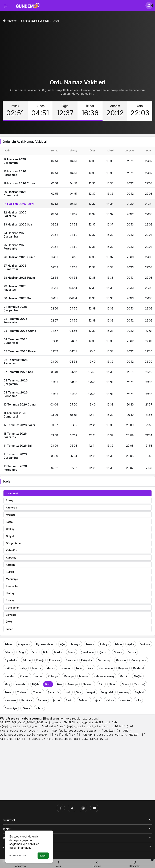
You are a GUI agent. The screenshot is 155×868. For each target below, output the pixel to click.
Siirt (101, 684)
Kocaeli (25, 676)
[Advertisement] (77, 49)
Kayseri (123, 668)
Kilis (138, 700)
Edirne (27, 660)
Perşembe (12, 586)
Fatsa (9, 522)
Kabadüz (11, 550)
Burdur (58, 652)
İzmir (79, 668)
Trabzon (22, 692)
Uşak (68, 692)
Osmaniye (11, 708)
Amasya (75, 644)
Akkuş (10, 500)
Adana (9, 644)
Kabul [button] (43, 856)
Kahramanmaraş (104, 676)
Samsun (88, 684)
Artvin (118, 644)
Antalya (105, 644)
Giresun (121, 660)
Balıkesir (145, 644)
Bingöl (22, 652)
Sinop (113, 684)
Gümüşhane (139, 660)
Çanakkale (87, 652)
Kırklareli (139, 668)
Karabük (125, 700)
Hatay (23, 668)
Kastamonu (106, 668)
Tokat (8, 692)
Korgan (10, 565)
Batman (42, 700)
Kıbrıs (39, 708)
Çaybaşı (11, 615)
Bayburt (139, 692)
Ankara (90, 644)
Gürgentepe (13, 543)
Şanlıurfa (53, 692)
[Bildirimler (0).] (149, 6)
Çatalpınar (12, 608)
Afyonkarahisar (45, 644)
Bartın (70, 700)
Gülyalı (10, 536)
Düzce (26, 708)
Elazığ (40, 660)
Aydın (131, 644)
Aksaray (124, 692)
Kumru (10, 572)
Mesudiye (12, 579)
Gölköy (10, 529)
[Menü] (6, 6)
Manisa (84, 676)
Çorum (118, 652)
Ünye (9, 622)
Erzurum (71, 660)
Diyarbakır (11, 660)
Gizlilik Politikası (18, 856)
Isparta (37, 668)
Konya (39, 676)
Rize (59, 684)
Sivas (125, 684)
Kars (90, 668)
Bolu (46, 652)
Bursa (72, 652)
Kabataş (11, 558)
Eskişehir (87, 660)
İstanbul (66, 668)
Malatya (69, 676)
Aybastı (10, 515)
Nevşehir (21, 684)
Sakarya (73, 684)
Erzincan (55, 660)
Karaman (10, 700)
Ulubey (10, 593)
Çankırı (104, 652)
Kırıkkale (27, 700)
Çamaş (10, 600)
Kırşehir (10, 676)
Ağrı (63, 644)
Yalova (110, 700)
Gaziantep (104, 660)
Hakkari (9, 668)
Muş (7, 684)
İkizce (10, 629)
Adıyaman (24, 644)
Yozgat (91, 692)
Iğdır (97, 700)
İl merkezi (12, 493)
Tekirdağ (140, 684)
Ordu (48, 684)
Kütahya (53, 676)
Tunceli (38, 692)
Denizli (132, 652)
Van (79, 692)
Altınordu (11, 508)
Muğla (138, 676)
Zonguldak (107, 692)
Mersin (51, 668)
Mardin (124, 676)
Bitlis (35, 652)
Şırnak (56, 700)
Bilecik (9, 652)
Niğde (36, 684)
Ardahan (84, 700)
